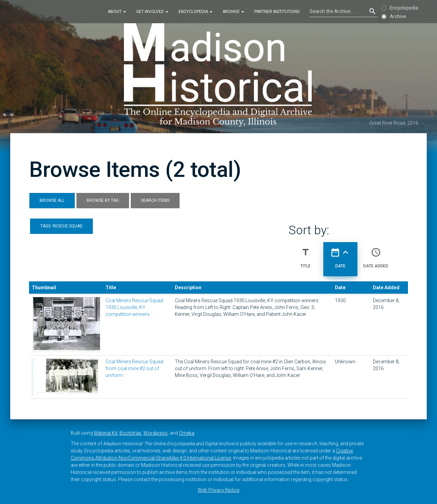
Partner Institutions (277, 12)
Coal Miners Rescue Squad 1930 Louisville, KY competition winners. (134, 307)
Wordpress (156, 433)
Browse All (52, 200)
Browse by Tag (103, 200)
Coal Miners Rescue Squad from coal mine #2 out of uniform (134, 368)
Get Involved (152, 12)
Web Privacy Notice (218, 490)
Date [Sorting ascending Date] (340, 255)
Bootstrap (130, 433)
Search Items (155, 200)
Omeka (187, 433)
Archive (233, 12)
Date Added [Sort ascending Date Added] (376, 255)
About (117, 12)
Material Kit (106, 433)
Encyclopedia (195, 12)
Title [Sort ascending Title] (306, 255)
